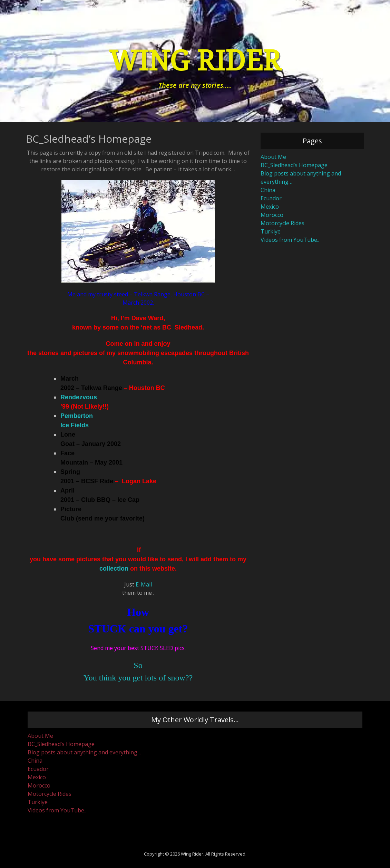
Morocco (272, 215)
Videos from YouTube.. (290, 240)
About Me (273, 157)
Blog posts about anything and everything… (84, 752)
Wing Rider (195, 61)
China (268, 190)
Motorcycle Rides (282, 223)
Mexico (270, 207)
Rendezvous (79, 397)
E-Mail (144, 584)
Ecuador (271, 198)
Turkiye (271, 231)
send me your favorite (110, 518)
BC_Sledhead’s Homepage (294, 165)
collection (114, 569)
